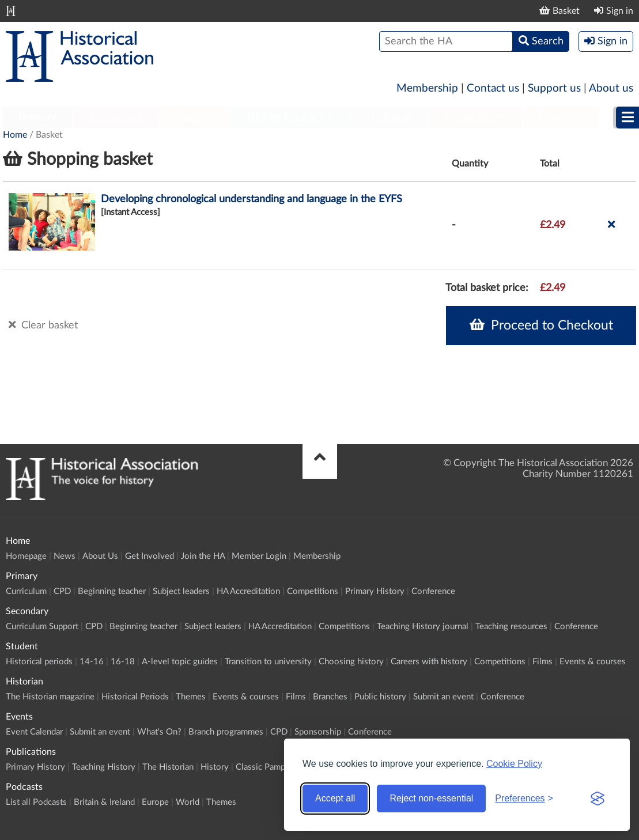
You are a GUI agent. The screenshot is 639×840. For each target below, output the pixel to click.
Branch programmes (226, 732)
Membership (427, 88)
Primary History (375, 591)
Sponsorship (318, 732)
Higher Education (290, 118)
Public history (380, 697)
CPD (62, 591)
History (215, 767)
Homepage (26, 556)
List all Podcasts (36, 802)
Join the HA (203, 556)
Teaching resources (511, 627)
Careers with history (429, 662)
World (188, 802)
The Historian (168, 767)
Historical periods (39, 662)
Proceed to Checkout (541, 325)
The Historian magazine (50, 697)
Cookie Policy (514, 764)
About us (611, 88)
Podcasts (561, 118)
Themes (191, 697)
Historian (390, 118)
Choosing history (351, 662)
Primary (38, 118)
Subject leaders (181, 591)
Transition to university (268, 662)
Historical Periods (135, 697)
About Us (100, 556)
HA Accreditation (248, 591)
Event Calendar (34, 732)
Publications (476, 118)
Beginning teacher (112, 591)
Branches (330, 697)
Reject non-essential (431, 798)
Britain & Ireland (104, 802)
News (65, 556)
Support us (554, 88)
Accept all (335, 798)
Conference (433, 591)
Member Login (259, 556)
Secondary (116, 118)
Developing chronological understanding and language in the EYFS (252, 199)
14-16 (92, 662)
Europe (155, 802)
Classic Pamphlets (270, 767)
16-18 (123, 662)
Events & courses (593, 662)
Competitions (313, 591)
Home (15, 135)
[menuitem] (38, 118)
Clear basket (43, 325)
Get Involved (150, 556)
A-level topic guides (180, 662)
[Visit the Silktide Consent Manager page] (598, 799)
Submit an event (443, 697)
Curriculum (26, 591)
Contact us (493, 88)
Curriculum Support (42, 627)
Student (194, 118)
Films (542, 662)
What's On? (159, 732)
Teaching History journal (423, 627)
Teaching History (104, 767)
